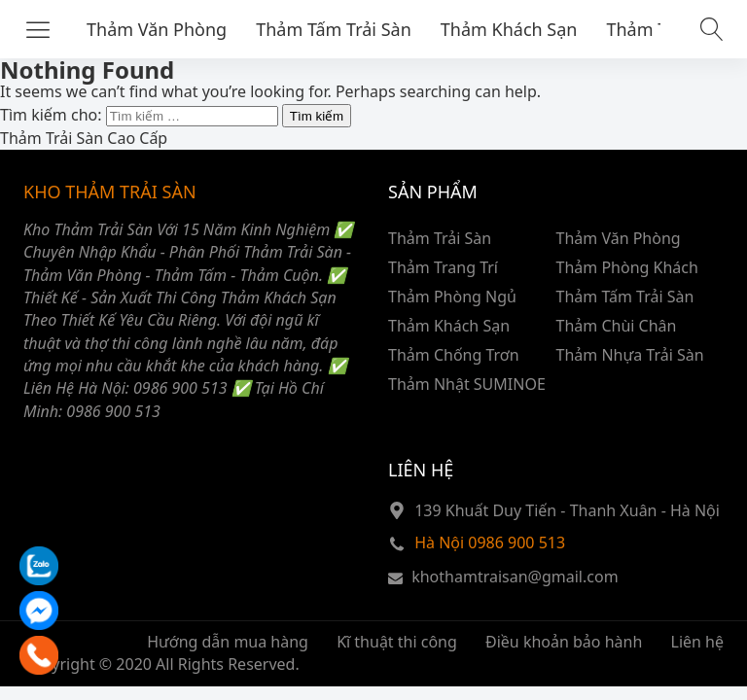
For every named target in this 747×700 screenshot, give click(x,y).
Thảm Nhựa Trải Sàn (630, 355)
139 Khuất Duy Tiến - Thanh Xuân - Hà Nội (567, 510)
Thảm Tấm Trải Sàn (334, 29)
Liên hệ (698, 642)
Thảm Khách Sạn (509, 29)
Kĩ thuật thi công (397, 642)
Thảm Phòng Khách (627, 267)
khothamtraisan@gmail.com (515, 577)
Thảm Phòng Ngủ (452, 297)
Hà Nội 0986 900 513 (490, 542)
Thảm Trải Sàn (440, 238)
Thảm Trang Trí (443, 267)
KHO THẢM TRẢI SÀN (110, 192)
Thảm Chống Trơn (454, 355)
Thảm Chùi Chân (617, 326)
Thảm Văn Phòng (157, 29)
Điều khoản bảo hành (564, 642)
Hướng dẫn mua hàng (228, 642)
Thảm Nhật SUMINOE (467, 384)
